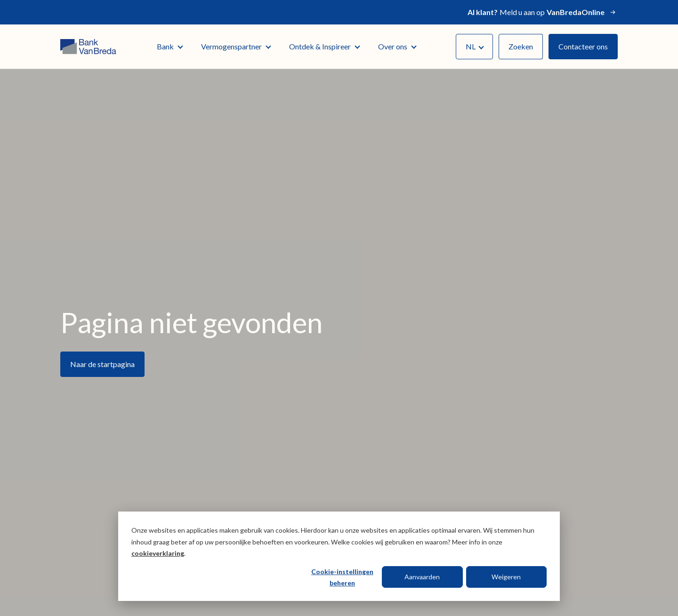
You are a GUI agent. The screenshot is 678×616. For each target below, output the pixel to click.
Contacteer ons (583, 46)
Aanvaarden (422, 577)
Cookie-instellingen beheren (342, 577)
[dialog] (339, 556)
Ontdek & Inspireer (324, 46)
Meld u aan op (543, 12)
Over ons (397, 46)
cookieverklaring (158, 553)
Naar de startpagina (102, 364)
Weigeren (506, 577)
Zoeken (521, 46)
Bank (169, 46)
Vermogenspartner (236, 46)
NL (475, 46)
